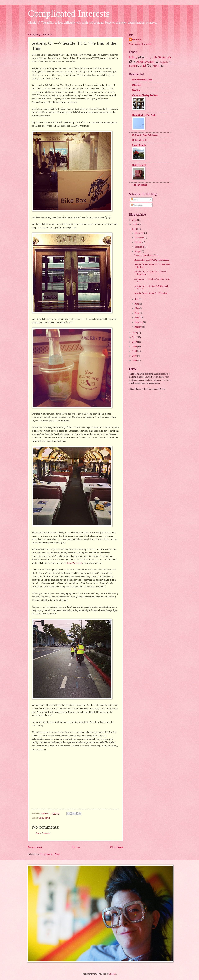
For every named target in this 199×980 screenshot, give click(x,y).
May (137, 308)
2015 (135, 220)
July (137, 299)
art (144, 65)
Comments (137, 205)
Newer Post (35, 847)
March (138, 318)
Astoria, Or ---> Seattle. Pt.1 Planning (151, 293)
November (140, 237)
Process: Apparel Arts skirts (146, 255)
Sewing (133, 66)
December (140, 233)
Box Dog (136, 90)
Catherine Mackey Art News (145, 95)
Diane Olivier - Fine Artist (144, 115)
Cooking (148, 58)
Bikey (41, 818)
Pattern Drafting (145, 62)
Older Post (116, 847)
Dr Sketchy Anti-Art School (145, 135)
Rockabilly (164, 62)
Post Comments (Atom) (50, 854)
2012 (135, 333)
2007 (135, 356)
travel (47, 818)
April (138, 313)
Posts (134, 200)
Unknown (137, 40)
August (138, 251)
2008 (135, 351)
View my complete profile (140, 44)
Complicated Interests (69, 13)
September (140, 247)
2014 (135, 224)
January (139, 327)
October (139, 242)
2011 (135, 337)
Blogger (113, 974)
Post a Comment (43, 833)
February (139, 322)
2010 (135, 342)
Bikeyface (137, 85)
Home (76, 847)
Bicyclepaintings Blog (142, 80)
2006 (135, 360)
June (137, 304)
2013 (135, 229)
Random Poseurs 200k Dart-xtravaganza (152, 260)
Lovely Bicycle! (139, 145)
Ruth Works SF (139, 165)
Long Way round (75, 563)
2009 (135, 347)
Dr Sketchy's (162, 57)
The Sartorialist (140, 185)
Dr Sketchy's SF (140, 140)
